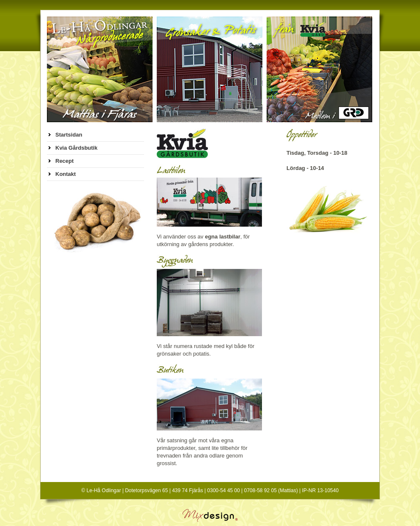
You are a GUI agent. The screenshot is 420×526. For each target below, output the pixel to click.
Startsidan (69, 135)
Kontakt (65, 174)
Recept (64, 161)
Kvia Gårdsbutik (76, 148)
